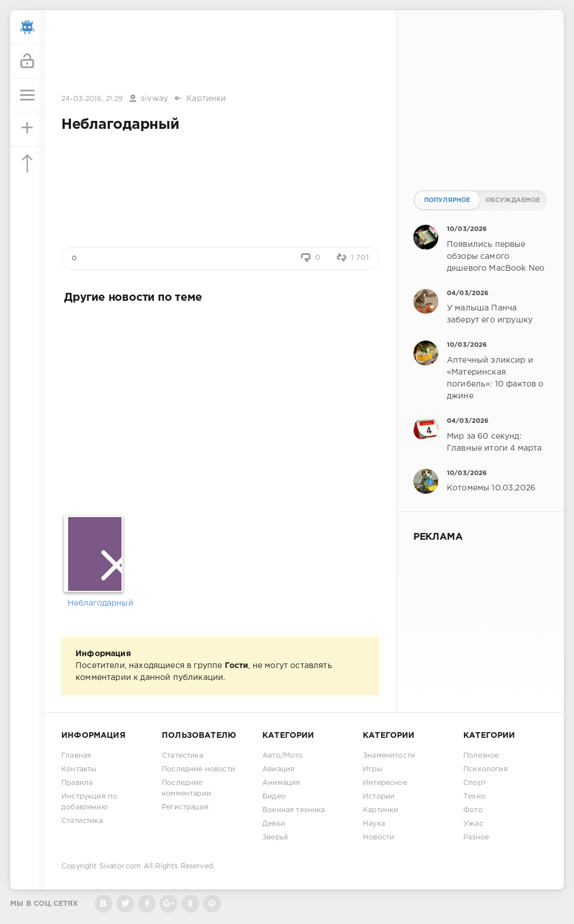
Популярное (447, 200)
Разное (476, 837)
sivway (154, 99)
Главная (76, 756)
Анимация (281, 783)
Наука (374, 824)
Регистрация (185, 807)
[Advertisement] (220, 53)
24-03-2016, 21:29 (92, 99)
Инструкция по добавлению (89, 802)
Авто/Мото (283, 756)
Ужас (473, 824)
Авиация (278, 769)
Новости (378, 837)
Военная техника (294, 810)
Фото (473, 810)
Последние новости (198, 769)
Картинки (206, 99)
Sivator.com (120, 866)
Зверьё (275, 837)
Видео (274, 797)
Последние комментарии (187, 788)
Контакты (79, 769)
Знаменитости (389, 756)
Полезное (481, 756)
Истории (379, 797)
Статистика (82, 821)
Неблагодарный (96, 603)
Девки (274, 824)
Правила (77, 783)
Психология (485, 769)
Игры (373, 769)
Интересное (385, 783)
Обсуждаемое (513, 200)
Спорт (475, 783)
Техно (474, 797)
